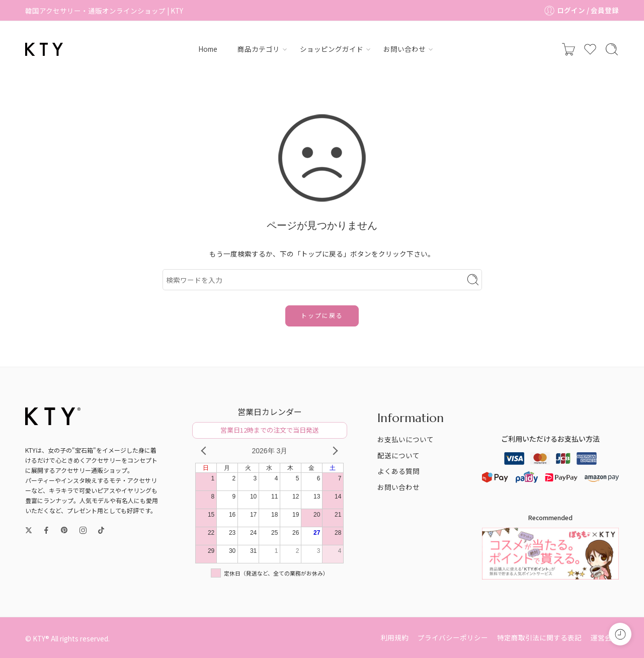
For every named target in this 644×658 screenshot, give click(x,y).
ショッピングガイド (332, 49)
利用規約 (394, 637)
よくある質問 (398, 471)
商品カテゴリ (259, 49)
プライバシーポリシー (453, 637)
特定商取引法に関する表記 (539, 637)
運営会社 (605, 637)
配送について (398, 455)
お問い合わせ (405, 49)
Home (208, 49)
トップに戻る (322, 315)
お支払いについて (406, 439)
